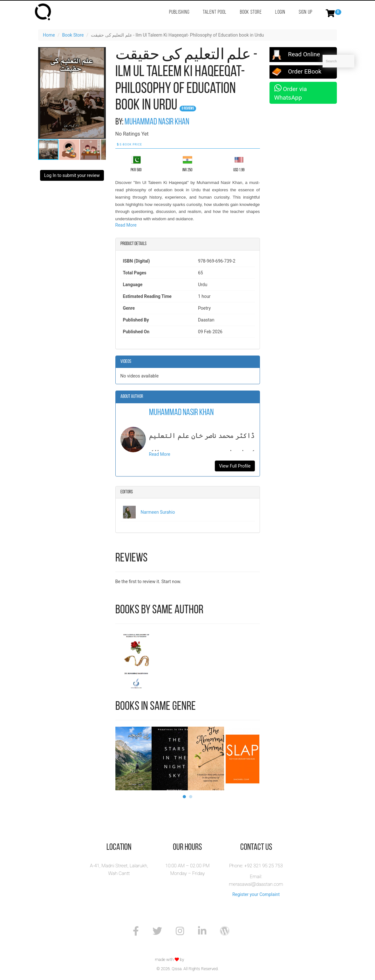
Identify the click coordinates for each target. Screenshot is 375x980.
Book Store (251, 12)
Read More (126, 225)
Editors (127, 492)
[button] (100, 53)
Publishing (179, 12)
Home (49, 35)
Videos (126, 362)
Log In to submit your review (72, 175)
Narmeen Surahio (158, 512)
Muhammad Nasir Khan (157, 122)
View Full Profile (235, 466)
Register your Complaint (256, 894)
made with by (170, 959)
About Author (132, 397)
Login (280, 12)
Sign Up (306, 12)
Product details (133, 244)
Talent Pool (215, 12)
